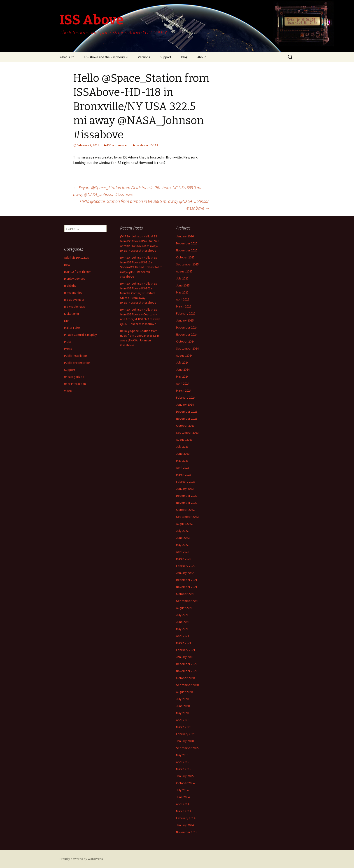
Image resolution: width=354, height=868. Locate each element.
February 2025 (186, 313)
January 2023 (185, 489)
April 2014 (183, 804)
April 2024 (183, 383)
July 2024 (182, 362)
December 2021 (187, 580)
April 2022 (183, 552)
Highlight (70, 286)
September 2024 (187, 348)
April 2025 (183, 299)
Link (67, 321)
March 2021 (184, 643)
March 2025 (184, 306)
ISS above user (117, 145)
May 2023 (182, 461)
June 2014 (183, 797)
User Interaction (75, 384)
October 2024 (185, 341)
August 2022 (184, 524)
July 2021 (182, 615)
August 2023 (184, 440)
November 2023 (187, 419)
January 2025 (185, 320)
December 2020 (187, 664)
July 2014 (182, 790)
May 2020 (182, 713)
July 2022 (182, 531)
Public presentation (77, 363)
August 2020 (184, 692)
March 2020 (184, 727)
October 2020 (185, 678)
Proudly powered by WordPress (81, 859)
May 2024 (182, 376)
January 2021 (185, 657)
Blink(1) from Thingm (78, 272)
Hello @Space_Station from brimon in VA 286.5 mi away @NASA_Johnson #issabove (145, 205)
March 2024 (184, 390)
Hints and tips (73, 293)
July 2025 (182, 278)
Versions (144, 57)
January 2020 (185, 741)
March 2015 (184, 769)
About (202, 57)
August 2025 (184, 271)
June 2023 (183, 454)
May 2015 (182, 755)
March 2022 (184, 559)
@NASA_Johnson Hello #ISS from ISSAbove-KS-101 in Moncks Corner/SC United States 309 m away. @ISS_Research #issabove (139, 293)
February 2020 (186, 734)
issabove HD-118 (147, 145)
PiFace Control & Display (80, 335)
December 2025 (187, 243)
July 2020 (182, 699)
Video (68, 391)
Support (166, 57)
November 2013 (187, 832)
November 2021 (187, 587)
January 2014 (185, 825)
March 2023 (184, 475)
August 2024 (184, 355)
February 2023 (186, 482)
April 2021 (183, 636)
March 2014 (184, 811)
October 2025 (185, 257)
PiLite (68, 342)
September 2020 (187, 685)
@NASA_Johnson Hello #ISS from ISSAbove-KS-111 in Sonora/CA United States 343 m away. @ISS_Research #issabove (141, 267)
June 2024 (183, 369)
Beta (67, 265)
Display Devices (75, 279)
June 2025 (183, 285)
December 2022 (187, 496)
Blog (184, 57)
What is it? (67, 57)
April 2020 (183, 720)
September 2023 (187, 433)
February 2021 (186, 650)
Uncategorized (74, 377)
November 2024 (187, 334)
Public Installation (76, 356)
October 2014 (185, 783)
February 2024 (186, 397)
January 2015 (185, 776)
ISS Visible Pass (75, 307)
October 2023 (185, 426)
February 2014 (186, 818)
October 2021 (185, 594)
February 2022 (186, 566)
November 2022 (187, 503)
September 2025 (187, 264)
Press (68, 349)
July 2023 (182, 447)
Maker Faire (72, 328)
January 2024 (185, 404)
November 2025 (187, 250)
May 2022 (182, 545)
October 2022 (185, 510)
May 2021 (182, 629)
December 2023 (187, 412)
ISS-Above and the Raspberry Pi (106, 57)
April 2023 (183, 468)
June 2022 (183, 538)
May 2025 (182, 292)
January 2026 (185, 236)
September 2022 (187, 517)
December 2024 (187, 327)
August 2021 (184, 608)
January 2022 (185, 573)
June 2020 (183, 706)
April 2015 (183, 762)
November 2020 (187, 671)
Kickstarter (72, 314)
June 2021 (183, 622)
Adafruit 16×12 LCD (77, 258)
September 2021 (187, 601)
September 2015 (187, 748)
